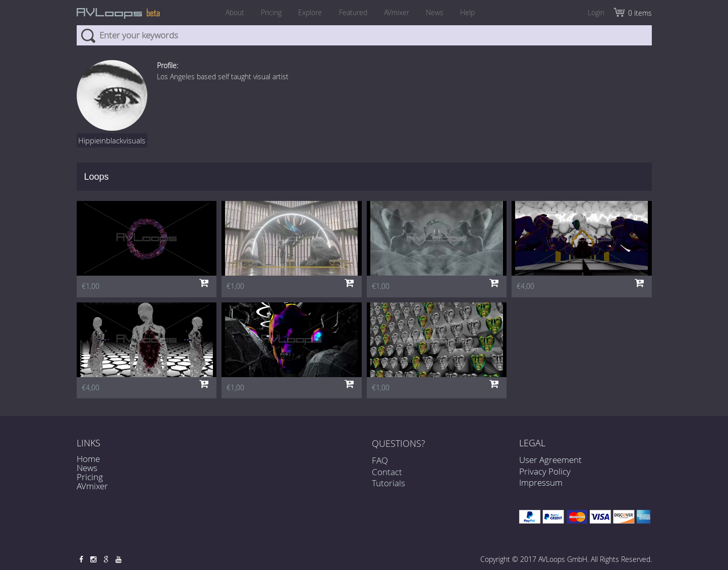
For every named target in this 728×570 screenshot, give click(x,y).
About (228, 12)
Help (475, 12)
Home (88, 459)
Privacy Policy (545, 471)
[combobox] (364, 35)
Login (596, 12)
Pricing (267, 12)
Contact (387, 476)
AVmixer (399, 12)
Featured (353, 12)
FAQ (380, 465)
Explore (308, 12)
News (440, 12)
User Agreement (550, 460)
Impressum (541, 482)
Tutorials (388, 487)
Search (88, 35)
